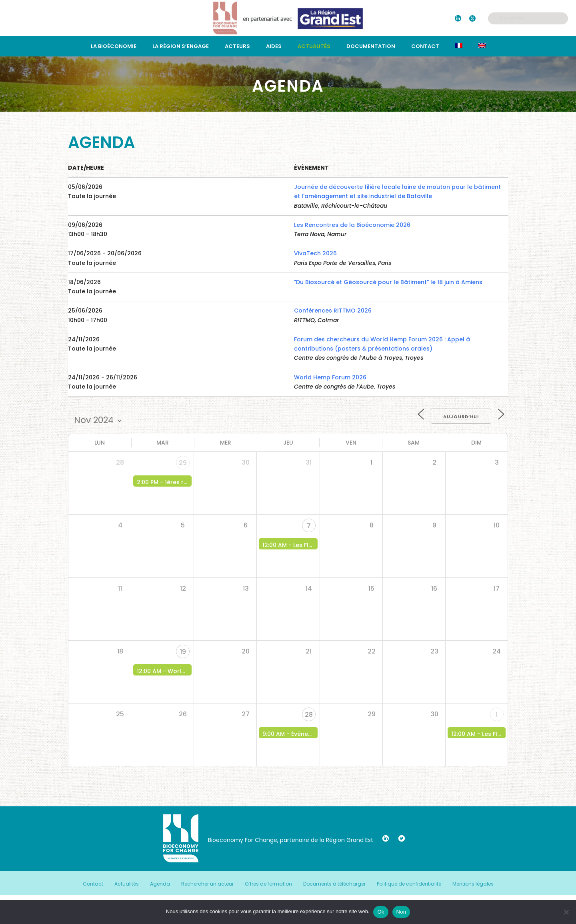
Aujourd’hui (461, 417)
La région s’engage (181, 46)
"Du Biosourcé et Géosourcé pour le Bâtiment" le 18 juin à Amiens (388, 282)
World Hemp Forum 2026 (330, 377)
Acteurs (237, 46)
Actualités (314, 46)
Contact (425, 46)
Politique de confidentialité (409, 884)
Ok (381, 912)
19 (183, 652)
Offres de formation (268, 884)
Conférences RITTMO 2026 (333, 311)
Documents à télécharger (334, 884)
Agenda (160, 884)
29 (183, 463)
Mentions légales (473, 884)
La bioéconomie (114, 46)
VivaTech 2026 (315, 253)
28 (309, 715)
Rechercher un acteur (207, 884)
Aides (274, 46)
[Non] (566, 912)
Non (401, 912)
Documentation (371, 46)
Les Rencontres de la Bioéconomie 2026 (352, 225)
